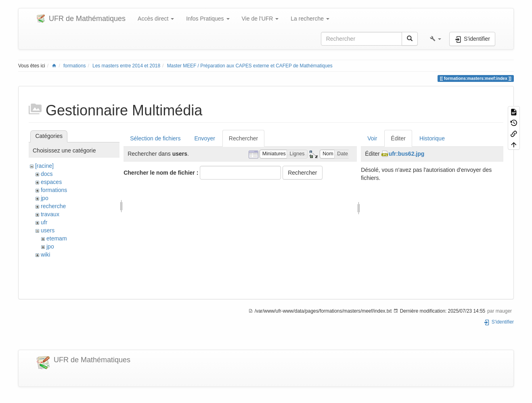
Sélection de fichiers (155, 138)
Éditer (398, 138)
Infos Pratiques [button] (208, 19)
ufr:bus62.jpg (407, 154)
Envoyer (204, 138)
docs (47, 174)
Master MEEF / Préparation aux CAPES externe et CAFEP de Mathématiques (250, 66)
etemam (57, 238)
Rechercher (243, 138)
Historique (432, 138)
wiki (45, 255)
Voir (372, 138)
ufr (44, 222)
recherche (53, 206)
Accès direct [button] (156, 19)
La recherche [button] (310, 19)
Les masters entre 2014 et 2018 (126, 66)
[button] (436, 39)
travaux (50, 214)
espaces (51, 182)
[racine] (44, 166)
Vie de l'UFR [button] (260, 19)
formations (75, 66)
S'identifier (499, 322)
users (48, 230)
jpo (45, 198)
